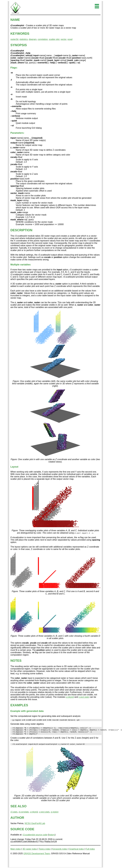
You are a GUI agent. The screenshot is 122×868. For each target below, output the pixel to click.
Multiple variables (21, 265)
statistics (24, 39)
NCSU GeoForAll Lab (35, 826)
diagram (33, 39)
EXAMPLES (19, 705)
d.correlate (24, 814)
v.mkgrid (70, 697)
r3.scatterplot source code (35, 837)
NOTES (16, 661)
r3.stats (14, 814)
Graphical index (77, 851)
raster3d (14, 39)
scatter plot (54, 39)
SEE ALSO (18, 809)
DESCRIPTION (21, 230)
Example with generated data (27, 711)
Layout (14, 467)
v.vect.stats (84, 697)
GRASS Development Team (37, 856)
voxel (70, 39)
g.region (55, 814)
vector (63, 39)
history (52, 837)
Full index (90, 851)
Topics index (45, 851)
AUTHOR (17, 820)
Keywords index (60, 851)
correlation (43, 39)
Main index (16, 851)
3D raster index (30, 851)
